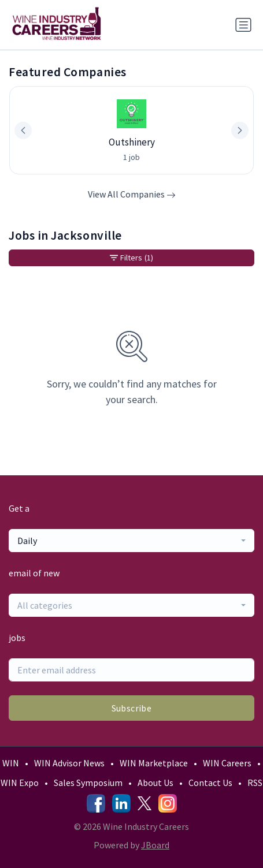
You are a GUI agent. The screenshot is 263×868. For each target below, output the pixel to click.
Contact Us (210, 783)
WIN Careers (227, 763)
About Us (155, 783)
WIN (11, 763)
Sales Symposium (88, 783)
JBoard (155, 845)
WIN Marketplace (154, 763)
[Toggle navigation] (243, 25)
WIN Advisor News (69, 763)
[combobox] (131, 541)
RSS (255, 783)
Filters (131, 258)
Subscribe (132, 708)
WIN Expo (20, 783)
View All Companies (132, 194)
